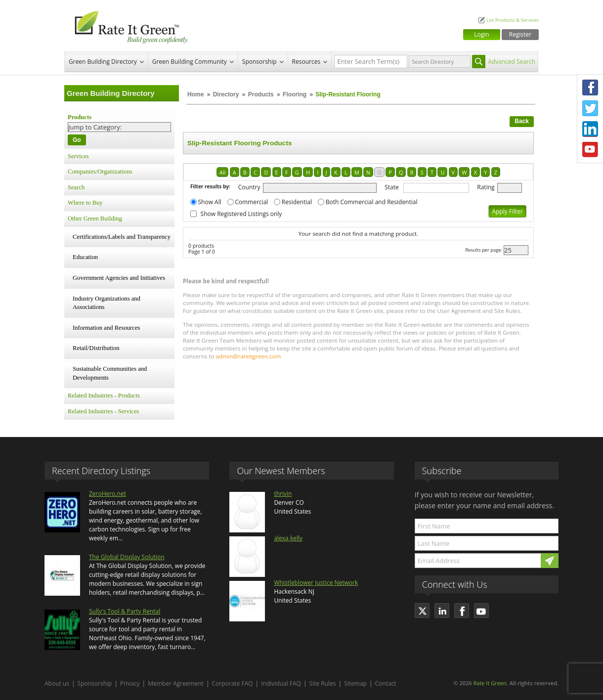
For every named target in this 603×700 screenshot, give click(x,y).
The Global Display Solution (127, 557)
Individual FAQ (281, 683)
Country (249, 187)
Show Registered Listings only (241, 214)
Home (195, 94)
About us (57, 683)
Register (520, 34)
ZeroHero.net (108, 494)
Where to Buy (85, 203)
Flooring (295, 94)
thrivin (283, 494)
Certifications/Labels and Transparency (122, 237)
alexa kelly (288, 538)
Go (77, 140)
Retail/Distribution (96, 348)
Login (481, 34)
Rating (486, 187)
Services (78, 156)
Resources (306, 62)
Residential (297, 202)
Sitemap (355, 683)
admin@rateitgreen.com (249, 356)
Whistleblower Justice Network (316, 583)
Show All (210, 202)
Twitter (590, 108)
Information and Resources (106, 328)
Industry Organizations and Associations (107, 303)
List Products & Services (513, 20)
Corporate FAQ (233, 683)
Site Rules (323, 683)
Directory (226, 94)
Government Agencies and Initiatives (119, 278)
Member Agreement (176, 683)
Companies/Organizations (100, 172)
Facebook (590, 87)
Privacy (130, 683)
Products (261, 94)
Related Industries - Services (103, 411)
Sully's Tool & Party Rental (125, 611)
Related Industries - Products (104, 395)
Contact (386, 683)
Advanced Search (512, 62)
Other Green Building (95, 219)
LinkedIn (590, 129)
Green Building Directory (103, 62)
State (392, 187)
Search (76, 187)
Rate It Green (490, 683)
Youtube (590, 150)
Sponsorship (259, 62)
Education (85, 257)
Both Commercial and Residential (372, 202)
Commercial (251, 202)
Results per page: (484, 250)
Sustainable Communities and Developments (110, 373)
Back (522, 121)
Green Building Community (190, 62)
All (222, 172)
